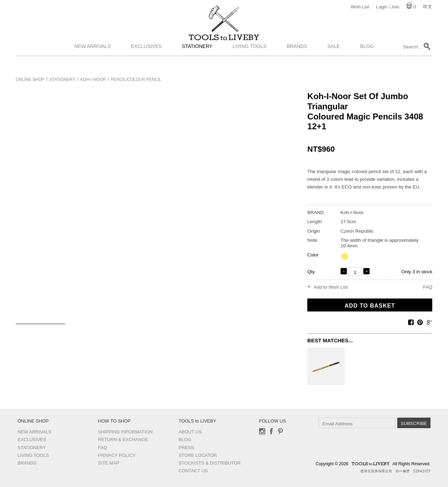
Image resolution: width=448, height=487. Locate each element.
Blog (367, 61)
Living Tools (250, 61)
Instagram (262, 431)
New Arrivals (92, 61)
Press (186, 448)
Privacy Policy (117, 455)
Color (313, 255)
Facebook (271, 431)
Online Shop (30, 80)
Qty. (311, 272)
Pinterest (280, 431)
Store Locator (198, 455)
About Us (190, 432)
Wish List (360, 7)
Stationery (197, 61)
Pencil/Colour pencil (136, 80)
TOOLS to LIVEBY (224, 44)
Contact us (193, 471)
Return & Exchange (123, 440)
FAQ (428, 287)
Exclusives (146, 61)
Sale (334, 61)
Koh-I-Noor (93, 80)
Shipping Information (125, 432)
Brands (297, 61)
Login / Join (388, 7)
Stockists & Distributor (209, 463)
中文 (427, 7)
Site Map (109, 463)
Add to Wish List (331, 287)
